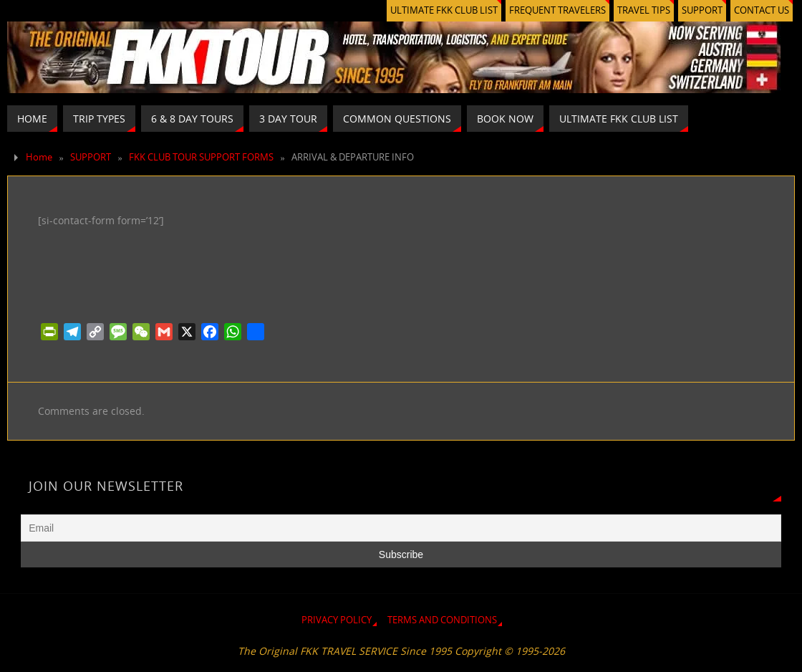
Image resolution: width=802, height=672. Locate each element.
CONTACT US (762, 10)
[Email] (401, 528)
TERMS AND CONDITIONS (442, 620)
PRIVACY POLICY (337, 620)
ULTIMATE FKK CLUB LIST (444, 10)
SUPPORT (702, 10)
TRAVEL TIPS (644, 10)
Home (39, 157)
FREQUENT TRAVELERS (557, 10)
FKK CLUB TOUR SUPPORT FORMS (201, 157)
